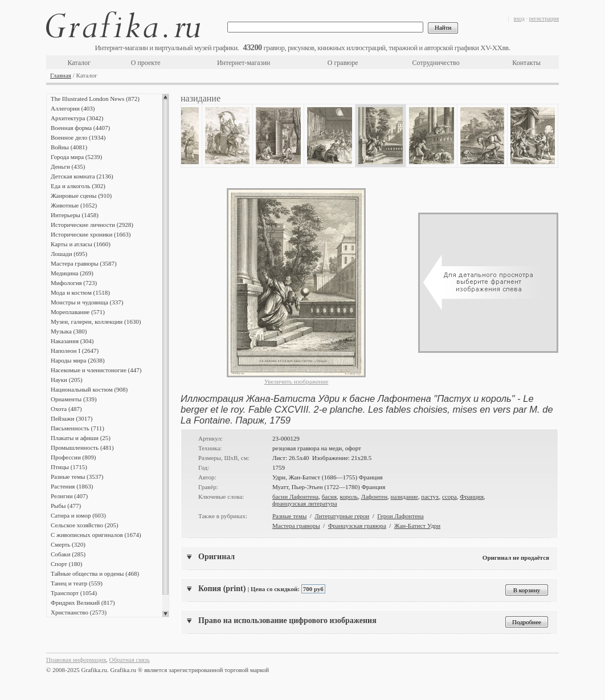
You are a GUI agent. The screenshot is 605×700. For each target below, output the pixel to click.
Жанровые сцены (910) (81, 196)
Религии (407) (69, 496)
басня (329, 496)
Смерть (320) (68, 544)
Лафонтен (374, 496)
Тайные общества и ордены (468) (95, 573)
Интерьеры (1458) (75, 215)
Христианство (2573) (79, 612)
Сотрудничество (436, 63)
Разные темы (289, 516)
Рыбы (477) (66, 506)
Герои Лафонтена (400, 516)
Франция (472, 496)
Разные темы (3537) (77, 477)
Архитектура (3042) (77, 118)
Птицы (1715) (69, 467)
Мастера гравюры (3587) (84, 263)
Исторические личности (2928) (92, 225)
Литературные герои (342, 516)
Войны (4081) (69, 147)
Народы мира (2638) (78, 360)
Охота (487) (66, 409)
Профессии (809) (73, 457)
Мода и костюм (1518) (80, 292)
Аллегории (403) (73, 108)
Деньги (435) (68, 166)
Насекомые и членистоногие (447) (96, 370)
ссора (449, 496)
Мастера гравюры (296, 526)
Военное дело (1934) (78, 137)
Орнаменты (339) (74, 399)
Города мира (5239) (76, 157)
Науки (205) (67, 380)
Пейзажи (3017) (72, 418)
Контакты (526, 63)
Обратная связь (130, 660)
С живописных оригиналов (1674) (96, 535)
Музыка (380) (69, 331)
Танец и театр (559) (77, 583)
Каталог (79, 63)
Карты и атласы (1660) (81, 244)
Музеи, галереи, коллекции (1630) (96, 321)
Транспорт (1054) (74, 593)
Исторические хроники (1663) (91, 234)
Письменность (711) (77, 428)
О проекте (146, 63)
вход (519, 19)
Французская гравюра (357, 526)
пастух (430, 496)
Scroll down (165, 614)
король (349, 496)
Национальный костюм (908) (89, 389)
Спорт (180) (66, 564)
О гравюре (343, 63)
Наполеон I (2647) (75, 351)
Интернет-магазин (244, 63)
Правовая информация (76, 660)
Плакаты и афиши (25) (81, 438)
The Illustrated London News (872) (95, 99)
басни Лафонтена (295, 496)
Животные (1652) (74, 205)
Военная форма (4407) (80, 128)
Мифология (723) (74, 283)
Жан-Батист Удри (417, 526)
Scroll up (165, 97)
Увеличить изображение (297, 381)
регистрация (544, 19)
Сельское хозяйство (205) (85, 525)
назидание (404, 496)
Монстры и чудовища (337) (87, 302)
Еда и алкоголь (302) (78, 186)
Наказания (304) (72, 341)
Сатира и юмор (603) (78, 515)
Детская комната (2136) (82, 176)
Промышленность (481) (82, 447)
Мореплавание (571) (78, 312)
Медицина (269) (72, 273)
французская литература (305, 503)
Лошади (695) (69, 254)
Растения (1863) (72, 486)
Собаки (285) (68, 554)
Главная (61, 75)
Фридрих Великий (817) (83, 603)
